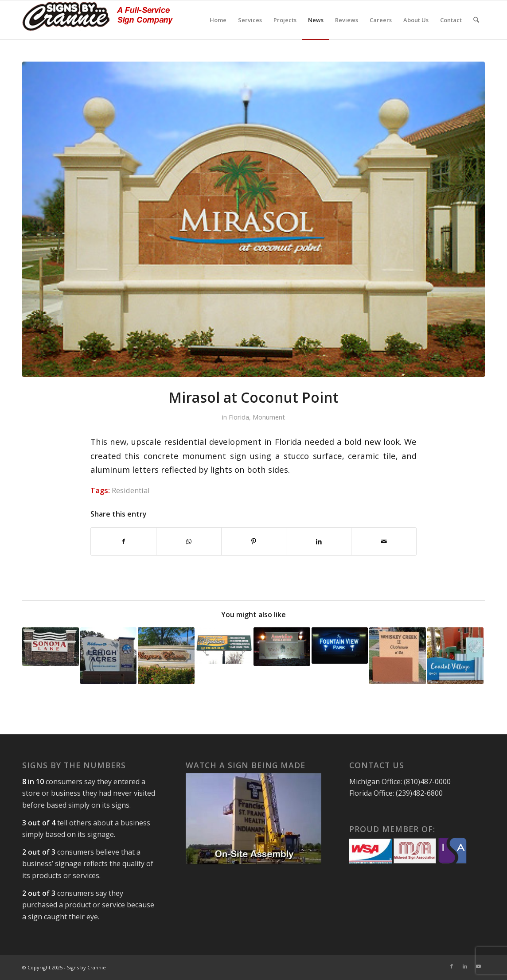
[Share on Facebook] (123, 541)
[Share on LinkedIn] (319, 541)
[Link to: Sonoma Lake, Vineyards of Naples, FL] (51, 647)
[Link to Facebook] (452, 966)
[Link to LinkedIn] (465, 966)
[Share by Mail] (384, 541)
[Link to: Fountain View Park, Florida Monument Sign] (340, 645)
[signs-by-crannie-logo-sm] (97, 20)
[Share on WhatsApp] (189, 541)
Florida (239, 417)
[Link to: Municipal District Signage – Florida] (109, 656)
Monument (269, 417)
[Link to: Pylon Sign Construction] (224, 646)
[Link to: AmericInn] (282, 647)
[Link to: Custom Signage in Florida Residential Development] (398, 656)
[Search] (476, 20)
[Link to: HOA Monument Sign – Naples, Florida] (166, 656)
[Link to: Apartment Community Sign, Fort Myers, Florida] (456, 656)
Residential (131, 490)
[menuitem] (218, 20)
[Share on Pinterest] (254, 541)
